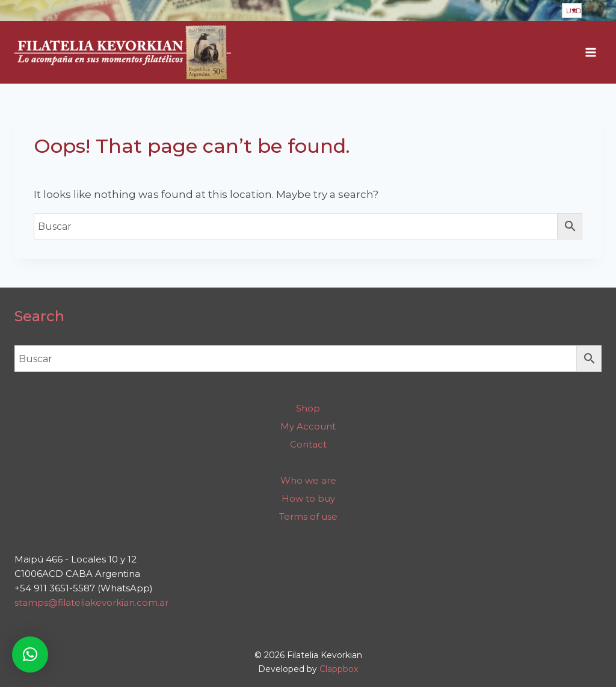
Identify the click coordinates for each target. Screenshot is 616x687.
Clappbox (339, 669)
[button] (30, 655)
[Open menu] (590, 53)
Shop (308, 408)
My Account (308, 426)
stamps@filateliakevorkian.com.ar (91, 602)
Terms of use (308, 516)
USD (574, 11)
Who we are (308, 480)
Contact (308, 444)
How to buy (308, 498)
